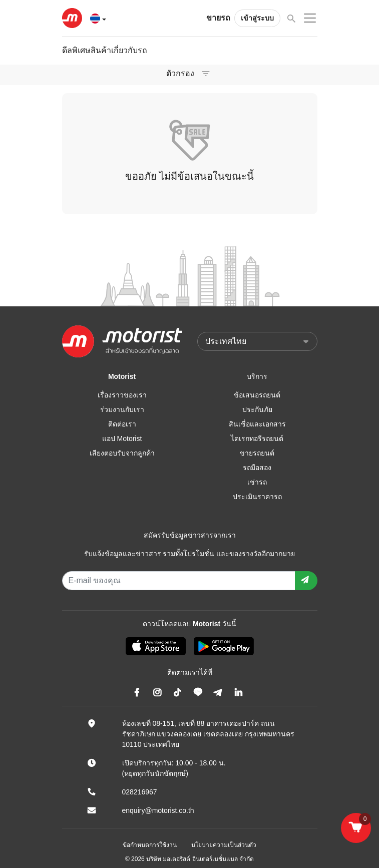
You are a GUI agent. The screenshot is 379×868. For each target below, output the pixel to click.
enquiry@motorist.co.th (158, 810)
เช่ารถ (257, 482)
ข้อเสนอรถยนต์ (257, 395)
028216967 (140, 792)
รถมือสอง (257, 468)
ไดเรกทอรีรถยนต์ (257, 439)
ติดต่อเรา (122, 424)
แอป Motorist (122, 439)
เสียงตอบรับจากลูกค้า (122, 453)
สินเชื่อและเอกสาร (257, 424)
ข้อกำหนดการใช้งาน (150, 845)
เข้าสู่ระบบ (257, 18)
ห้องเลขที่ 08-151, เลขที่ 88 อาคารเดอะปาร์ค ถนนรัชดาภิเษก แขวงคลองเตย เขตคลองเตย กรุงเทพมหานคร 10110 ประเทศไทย (209, 734)
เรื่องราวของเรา (122, 395)
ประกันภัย (257, 409)
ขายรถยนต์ (257, 453)
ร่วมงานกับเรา (122, 409)
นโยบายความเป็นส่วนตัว (224, 845)
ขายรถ (218, 18)
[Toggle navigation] (206, 74)
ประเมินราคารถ (257, 497)
